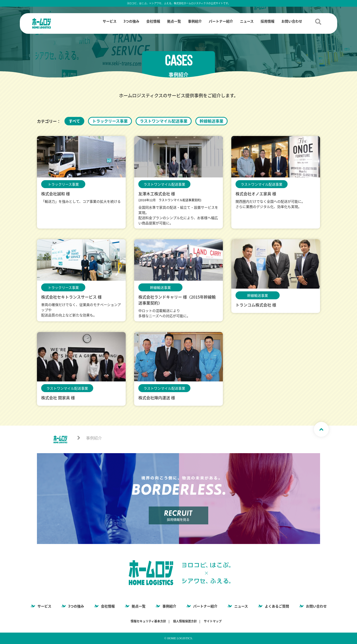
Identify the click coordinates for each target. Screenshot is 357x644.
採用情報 (268, 21)
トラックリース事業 (110, 121)
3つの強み (131, 21)
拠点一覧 (174, 21)
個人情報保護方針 (185, 621)
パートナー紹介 (221, 21)
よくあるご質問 (277, 606)
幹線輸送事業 (211, 121)
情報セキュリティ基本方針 (148, 621)
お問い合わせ (292, 21)
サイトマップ (213, 621)
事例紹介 (195, 21)
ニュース (247, 21)
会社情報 (153, 21)
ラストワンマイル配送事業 (164, 121)
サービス (110, 21)
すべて (74, 121)
